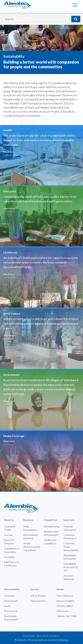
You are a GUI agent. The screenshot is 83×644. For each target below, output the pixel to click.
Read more (9, 203)
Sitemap (63, 640)
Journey (8, 535)
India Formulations (30, 528)
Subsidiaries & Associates (12, 550)
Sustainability (12, 589)
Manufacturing (52, 526)
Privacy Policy (29, 636)
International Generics (30, 537)
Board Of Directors (9, 542)
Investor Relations (69, 577)
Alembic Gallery (65, 606)
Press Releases (65, 596)
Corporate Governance (70, 537)
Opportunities (38, 601)
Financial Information (70, 528)
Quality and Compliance (50, 542)
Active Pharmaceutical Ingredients (32, 547)
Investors (69, 520)
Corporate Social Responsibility (71, 547)
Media (60, 589)
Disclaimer (55, 636)
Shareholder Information (70, 557)
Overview (9, 596)
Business (28, 520)
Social (7, 606)
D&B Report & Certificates (12, 564)
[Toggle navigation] (75, 5)
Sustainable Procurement (11, 618)
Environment (11, 601)
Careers (35, 589)
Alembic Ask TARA (67, 616)
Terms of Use (43, 636)
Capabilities (51, 520)
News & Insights (65, 601)
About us (9, 520)
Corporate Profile (10, 528)
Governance (11, 611)
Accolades (10, 557)
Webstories (63, 611)
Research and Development (51, 533)
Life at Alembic (38, 596)
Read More (9, 259)
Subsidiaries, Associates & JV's (71, 567)
